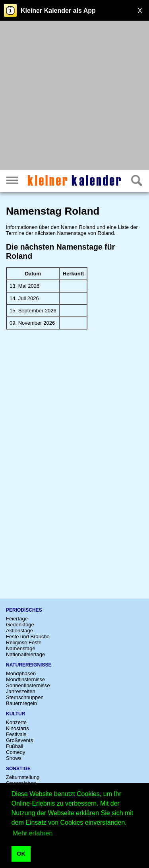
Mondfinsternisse (25, 679)
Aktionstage (19, 631)
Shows (14, 758)
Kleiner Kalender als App (58, 11)
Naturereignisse (29, 665)
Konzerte (16, 722)
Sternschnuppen (25, 697)
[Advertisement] (74, 96)
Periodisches (24, 610)
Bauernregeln (21, 703)
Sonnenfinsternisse (28, 685)
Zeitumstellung (23, 777)
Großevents (19, 740)
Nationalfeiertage (25, 654)
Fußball (15, 746)
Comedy (15, 752)
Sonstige (18, 769)
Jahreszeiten (21, 691)
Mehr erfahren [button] (33, 833)
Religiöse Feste (24, 642)
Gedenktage (20, 625)
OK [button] (21, 854)
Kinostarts (17, 728)
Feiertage (17, 619)
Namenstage (21, 648)
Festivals (16, 734)
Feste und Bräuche (28, 636)
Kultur (15, 714)
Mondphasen (21, 673)
